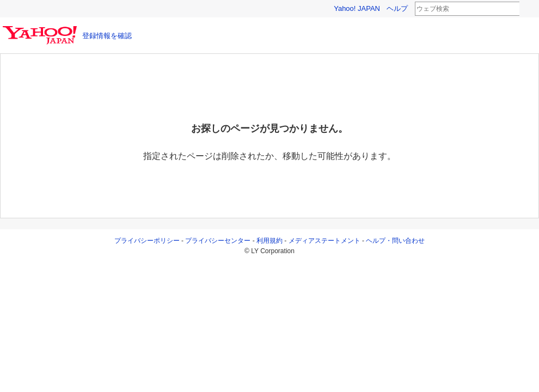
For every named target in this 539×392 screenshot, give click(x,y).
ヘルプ (397, 8)
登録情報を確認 (107, 36)
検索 (526, 9)
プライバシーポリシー (147, 241)
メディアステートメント (324, 241)
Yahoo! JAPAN (357, 8)
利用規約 (269, 241)
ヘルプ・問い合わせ (395, 241)
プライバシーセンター (218, 241)
